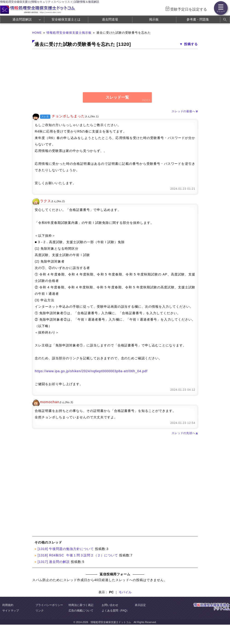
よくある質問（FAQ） (115, 611)
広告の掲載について (81, 611)
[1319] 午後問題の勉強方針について (66, 549)
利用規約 (8, 605)
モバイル (125, 592)
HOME (37, 33)
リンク (40, 611)
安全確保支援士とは (66, 19)
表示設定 (140, 605)
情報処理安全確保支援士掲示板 (69, 33)
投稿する (191, 44)
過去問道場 (110, 19)
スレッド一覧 (117, 97)
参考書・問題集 (198, 19)
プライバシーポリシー (49, 605)
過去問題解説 (22, 19)
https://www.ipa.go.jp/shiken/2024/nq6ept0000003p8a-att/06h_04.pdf (91, 371)
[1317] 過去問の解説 (54, 562)
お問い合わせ (110, 605)
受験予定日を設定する (189, 9)
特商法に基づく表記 (81, 605)
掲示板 (154, 19)
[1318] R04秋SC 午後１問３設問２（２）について (78, 555)
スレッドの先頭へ (185, 433)
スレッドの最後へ (185, 111)
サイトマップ (11, 611)
